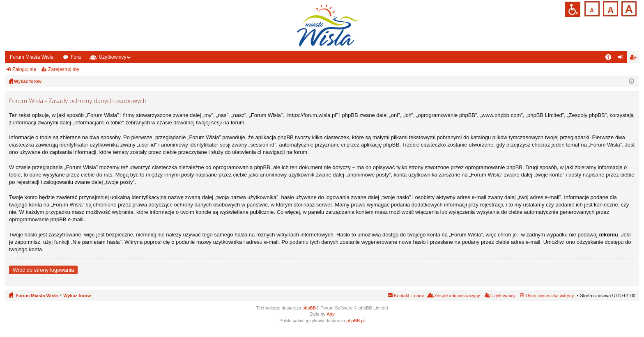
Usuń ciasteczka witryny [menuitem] (550, 296)
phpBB (309, 308)
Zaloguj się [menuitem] (622, 59)
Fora (76, 57)
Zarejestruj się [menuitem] (635, 59)
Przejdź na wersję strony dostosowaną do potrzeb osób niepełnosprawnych (573, 9)
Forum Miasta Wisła (32, 57)
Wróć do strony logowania (43, 270)
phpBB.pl (355, 321)
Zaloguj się (24, 69)
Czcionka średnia (610, 8)
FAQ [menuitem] (611, 59)
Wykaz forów (77, 296)
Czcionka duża (628, 8)
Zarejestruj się (63, 69)
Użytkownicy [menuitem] (503, 296)
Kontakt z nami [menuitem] (409, 296)
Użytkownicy (113, 57)
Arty (331, 314)
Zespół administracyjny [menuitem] (457, 296)
